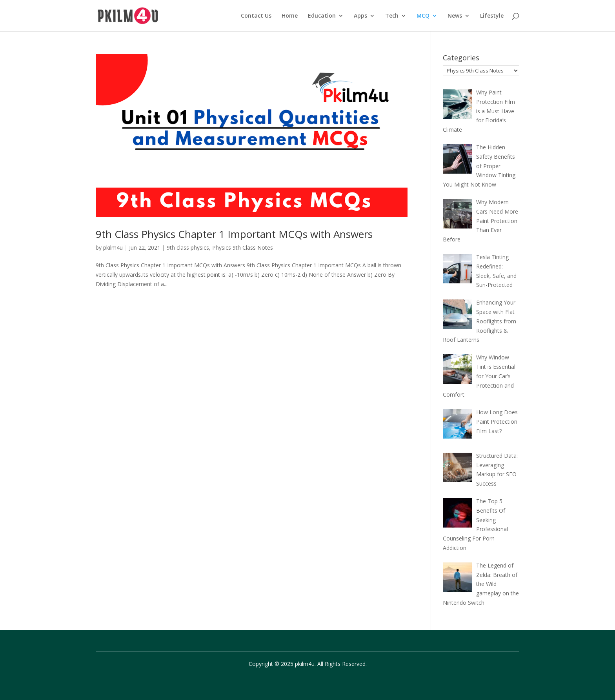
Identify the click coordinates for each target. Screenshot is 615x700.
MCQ (423, 16)
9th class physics (188, 248)
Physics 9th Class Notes (243, 248)
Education (322, 16)
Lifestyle (492, 16)
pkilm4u (113, 248)
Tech (392, 16)
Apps (360, 16)
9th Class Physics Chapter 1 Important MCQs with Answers (234, 234)
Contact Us (256, 16)
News (455, 16)
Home (290, 16)
